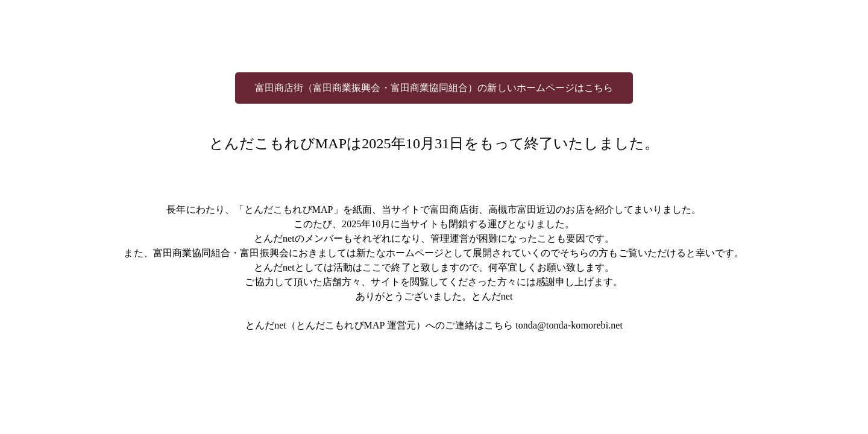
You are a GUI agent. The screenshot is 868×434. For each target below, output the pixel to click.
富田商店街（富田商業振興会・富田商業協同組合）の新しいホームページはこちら (434, 88)
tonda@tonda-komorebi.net (569, 325)
